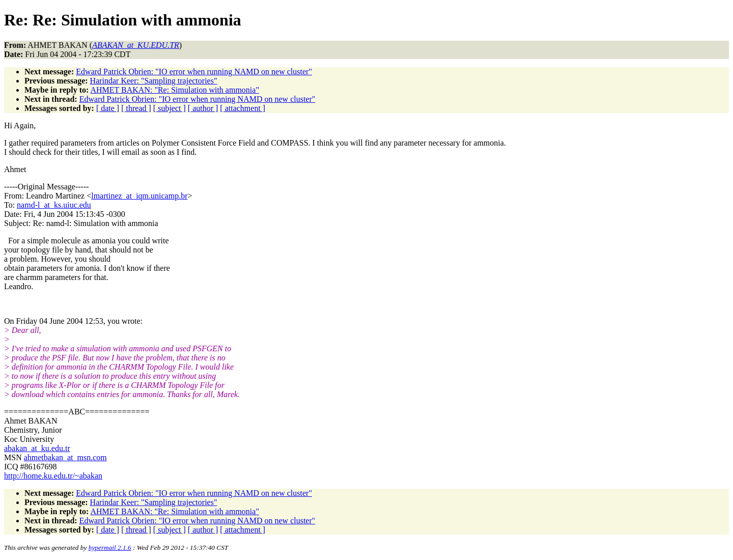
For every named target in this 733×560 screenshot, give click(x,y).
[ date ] (108, 108)
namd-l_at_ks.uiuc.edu (54, 205)
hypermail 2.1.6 (110, 548)
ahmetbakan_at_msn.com (65, 457)
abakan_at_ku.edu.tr (37, 448)
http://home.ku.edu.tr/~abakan (53, 476)
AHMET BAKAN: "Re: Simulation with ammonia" (174, 90)
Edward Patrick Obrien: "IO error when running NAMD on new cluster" (194, 72)
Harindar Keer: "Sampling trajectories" (154, 81)
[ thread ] (136, 108)
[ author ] (203, 108)
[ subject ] (170, 108)
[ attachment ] (243, 108)
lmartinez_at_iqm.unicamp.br (139, 196)
